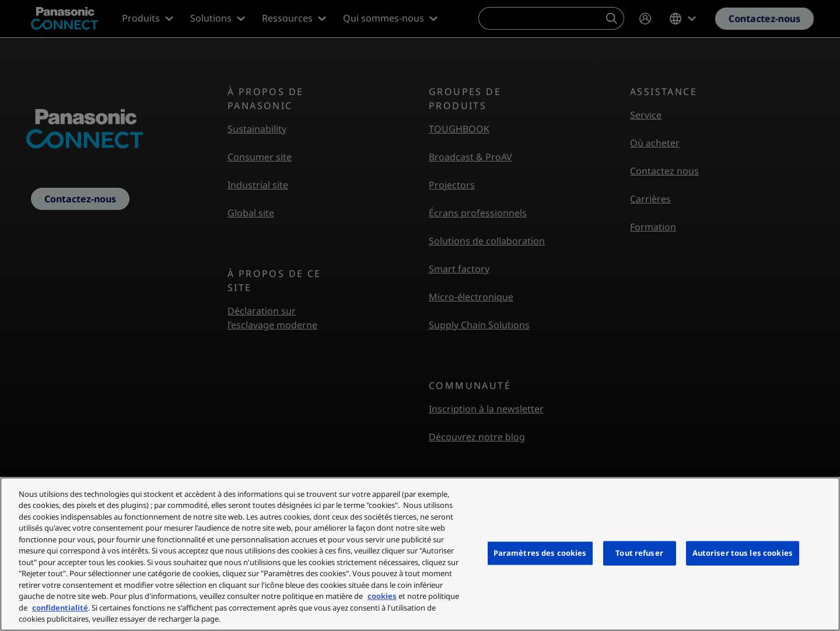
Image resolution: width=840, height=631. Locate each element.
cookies (382, 596)
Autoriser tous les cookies (743, 553)
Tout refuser (639, 553)
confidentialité (60, 608)
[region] (420, 554)
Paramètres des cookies (540, 553)
